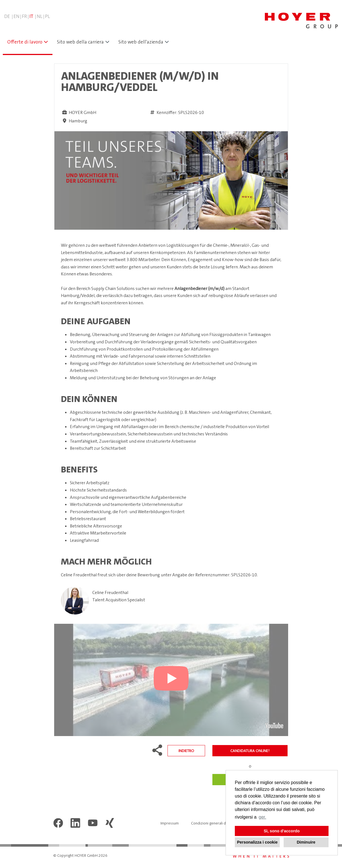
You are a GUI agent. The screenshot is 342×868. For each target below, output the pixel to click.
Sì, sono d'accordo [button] (282, 831)
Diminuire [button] (306, 842)
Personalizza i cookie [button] (257, 842)
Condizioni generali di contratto (218, 823)
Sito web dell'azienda (141, 42)
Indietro (186, 751)
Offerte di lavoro (25, 42)
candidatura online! (250, 751)
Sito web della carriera (80, 42)
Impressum (170, 823)
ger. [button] (262, 817)
